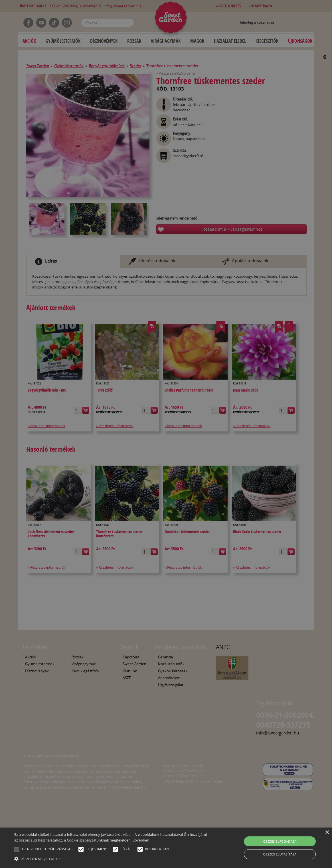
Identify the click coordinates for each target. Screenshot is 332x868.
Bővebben (141, 840)
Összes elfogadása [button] (280, 841)
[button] (17, 849)
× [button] (327, 833)
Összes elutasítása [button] (280, 854)
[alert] (166, 434)
